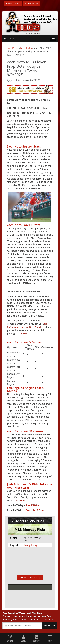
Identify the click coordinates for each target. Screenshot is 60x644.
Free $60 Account (13, 3)
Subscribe (49, 625)
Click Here (20, 500)
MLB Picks (26, 48)
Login (23, 638)
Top (50, 638)
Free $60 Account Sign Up (30, 577)
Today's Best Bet (32, 3)
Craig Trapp (31, 545)
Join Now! (23, 333)
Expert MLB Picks (35, 510)
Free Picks (12, 48)
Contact (37, 638)
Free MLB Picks (34, 505)
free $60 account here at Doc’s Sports (28, 325)
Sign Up (10, 638)
